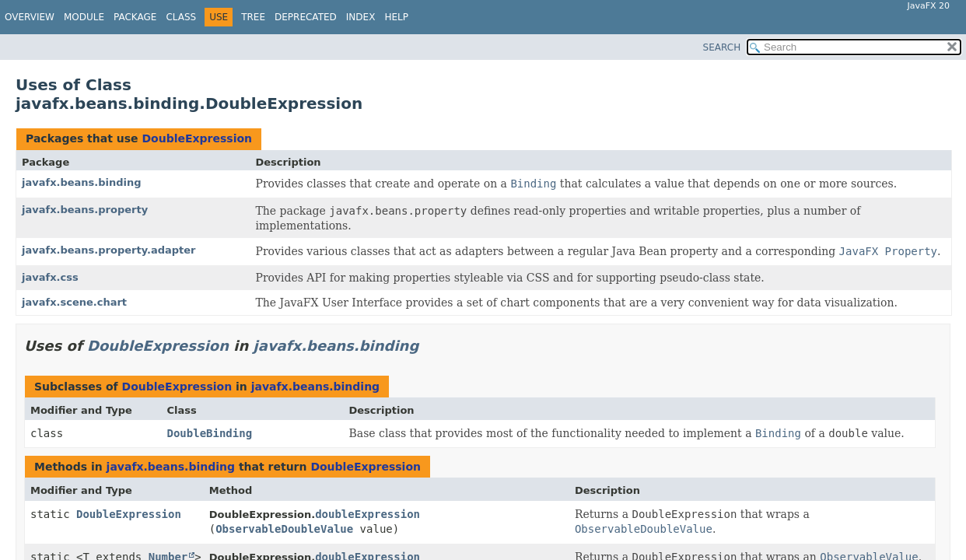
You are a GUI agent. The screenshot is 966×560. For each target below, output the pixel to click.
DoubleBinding (210, 433)
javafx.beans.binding (82, 182)
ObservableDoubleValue (284, 529)
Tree (253, 17)
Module (84, 17)
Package (135, 17)
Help (396, 17)
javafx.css (50, 277)
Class (181, 17)
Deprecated (306, 17)
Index (361, 17)
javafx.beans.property (85, 210)
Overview (30, 17)
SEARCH (722, 47)
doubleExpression (367, 514)
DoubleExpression (197, 138)
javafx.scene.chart (74, 302)
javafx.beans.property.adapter (109, 250)
